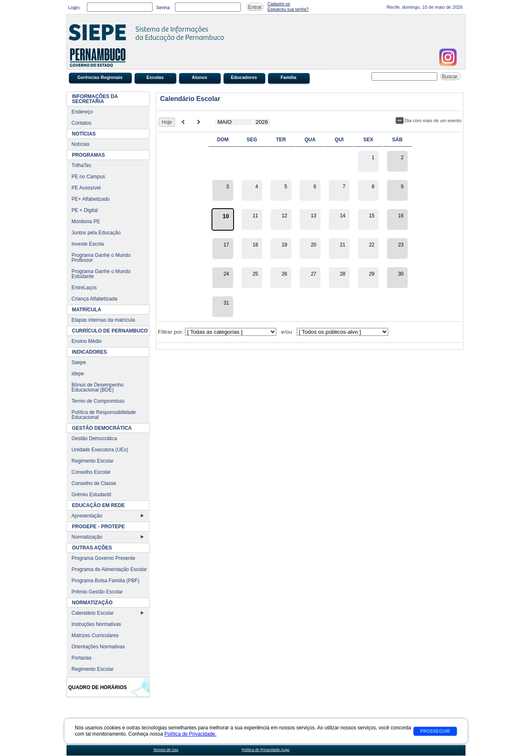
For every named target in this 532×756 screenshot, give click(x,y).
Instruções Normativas (96, 624)
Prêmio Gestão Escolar (97, 592)
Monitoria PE (86, 222)
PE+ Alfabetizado (91, 199)
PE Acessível (86, 188)
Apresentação (87, 516)
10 (226, 216)
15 (372, 216)
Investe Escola (88, 244)
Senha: (164, 7)
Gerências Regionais (100, 77)
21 (343, 245)
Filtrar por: (171, 332)
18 (255, 245)
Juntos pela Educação (96, 233)
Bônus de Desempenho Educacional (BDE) (97, 387)
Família (288, 77)
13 (314, 216)
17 (226, 245)
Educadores (244, 77)
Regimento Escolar (92, 461)
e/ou (287, 332)
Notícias (80, 144)
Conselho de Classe (94, 483)
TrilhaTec (81, 165)
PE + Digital (85, 210)
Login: (74, 7)
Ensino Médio (87, 341)
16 (401, 216)
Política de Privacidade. (190, 734)
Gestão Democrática (94, 438)
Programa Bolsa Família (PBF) (105, 581)
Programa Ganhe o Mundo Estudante (101, 274)
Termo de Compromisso (98, 401)
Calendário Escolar (92, 613)
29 (372, 274)
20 (314, 245)
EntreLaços (84, 288)
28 (343, 274)
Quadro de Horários (97, 687)
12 (284, 216)
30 (401, 274)
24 (226, 274)
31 (226, 303)
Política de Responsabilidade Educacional (104, 415)
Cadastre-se (279, 4)
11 (255, 216)
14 (343, 216)
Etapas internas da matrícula (103, 320)
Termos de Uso (166, 750)
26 (284, 274)
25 (255, 274)
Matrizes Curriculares (95, 635)
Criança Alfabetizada (94, 299)
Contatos (81, 123)
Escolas (155, 77)
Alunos (199, 77)
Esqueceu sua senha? (288, 9)
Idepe (78, 374)
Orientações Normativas (98, 647)
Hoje (167, 122)
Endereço (82, 112)
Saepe (79, 362)
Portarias (81, 658)
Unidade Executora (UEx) (100, 450)
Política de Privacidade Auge (266, 750)
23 (401, 245)
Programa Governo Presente (103, 558)
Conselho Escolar (91, 472)
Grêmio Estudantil (91, 495)
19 (284, 245)
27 (314, 274)
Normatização (87, 537)
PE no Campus (88, 177)
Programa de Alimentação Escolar (109, 569)
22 (372, 245)
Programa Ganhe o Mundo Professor (101, 258)
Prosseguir (435, 731)
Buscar (450, 76)
